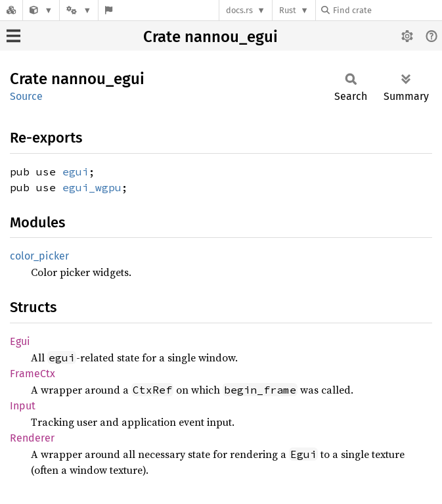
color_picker (39, 256)
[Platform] (79, 10)
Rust (288, 10)
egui (76, 172)
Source (26, 96)
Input (23, 406)
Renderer (32, 438)
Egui (20, 341)
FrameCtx (33, 374)
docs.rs (239, 10)
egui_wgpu (92, 187)
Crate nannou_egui (210, 37)
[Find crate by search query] (387, 10)
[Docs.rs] (11, 10)
